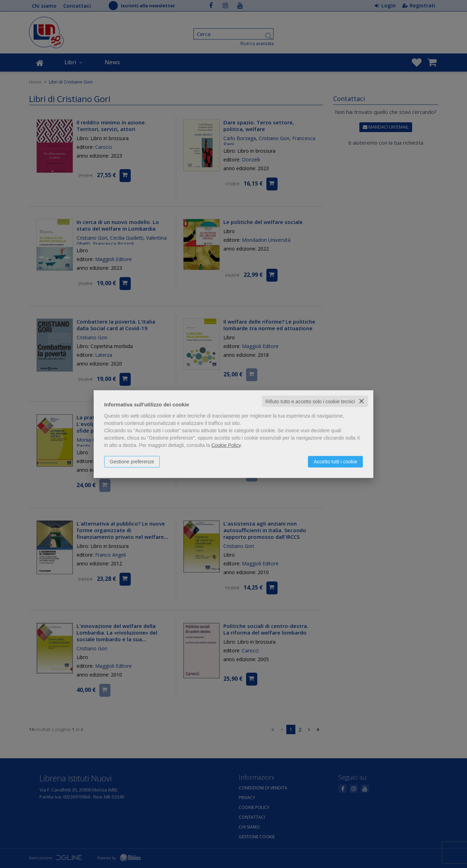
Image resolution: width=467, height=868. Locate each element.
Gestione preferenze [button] (132, 461)
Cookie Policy (226, 445)
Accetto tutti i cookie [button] (335, 461)
